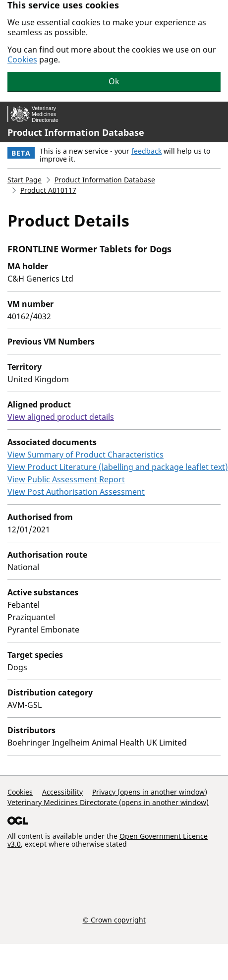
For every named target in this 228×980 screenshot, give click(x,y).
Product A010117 (48, 190)
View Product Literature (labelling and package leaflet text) (118, 467)
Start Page (25, 180)
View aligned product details (61, 417)
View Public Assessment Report (66, 479)
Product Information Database (76, 132)
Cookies (22, 59)
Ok (114, 81)
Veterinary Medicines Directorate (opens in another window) (108, 802)
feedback (146, 151)
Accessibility (62, 792)
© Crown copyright (114, 920)
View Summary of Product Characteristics (85, 455)
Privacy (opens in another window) (150, 792)
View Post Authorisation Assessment (76, 492)
